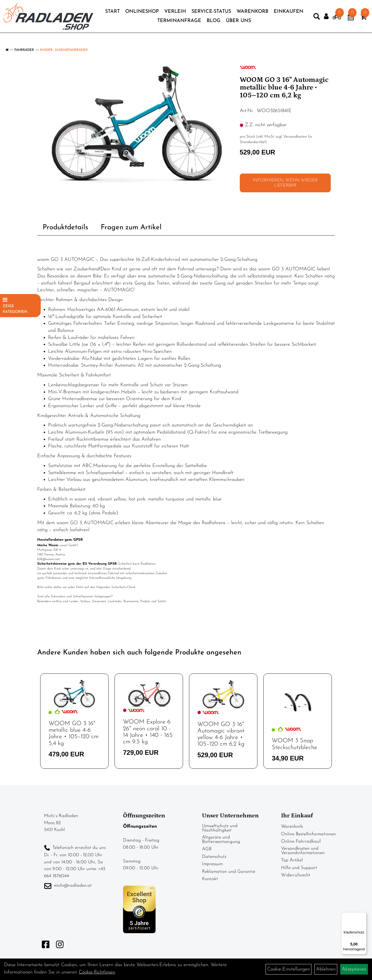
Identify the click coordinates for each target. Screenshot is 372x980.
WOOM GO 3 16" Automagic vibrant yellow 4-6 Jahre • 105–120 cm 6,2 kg (221, 734)
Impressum (212, 864)
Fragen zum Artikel (131, 228)
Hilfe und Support (299, 868)
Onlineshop (159, 16)
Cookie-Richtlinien (97, 972)
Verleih (193, 16)
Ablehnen (326, 969)
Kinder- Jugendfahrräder (64, 50)
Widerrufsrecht (296, 875)
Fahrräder (24, 50)
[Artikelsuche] (306, 22)
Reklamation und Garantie (229, 872)
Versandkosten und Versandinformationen (303, 851)
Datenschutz (214, 857)
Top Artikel (292, 860)
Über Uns (256, 25)
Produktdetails (65, 228)
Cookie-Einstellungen (289, 969)
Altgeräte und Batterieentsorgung (221, 840)
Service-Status (229, 16)
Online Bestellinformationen (308, 834)
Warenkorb (270, 16)
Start (130, 16)
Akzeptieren (354, 969)
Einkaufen (155, 25)
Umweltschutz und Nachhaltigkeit (220, 828)
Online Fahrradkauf (301, 841)
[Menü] (363, 916)
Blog (231, 25)
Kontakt (210, 879)
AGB (207, 849)
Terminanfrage (197, 25)
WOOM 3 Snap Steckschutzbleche (294, 744)
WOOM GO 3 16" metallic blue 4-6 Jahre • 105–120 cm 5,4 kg (74, 734)
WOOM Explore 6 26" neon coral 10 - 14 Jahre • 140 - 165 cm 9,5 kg (148, 732)
